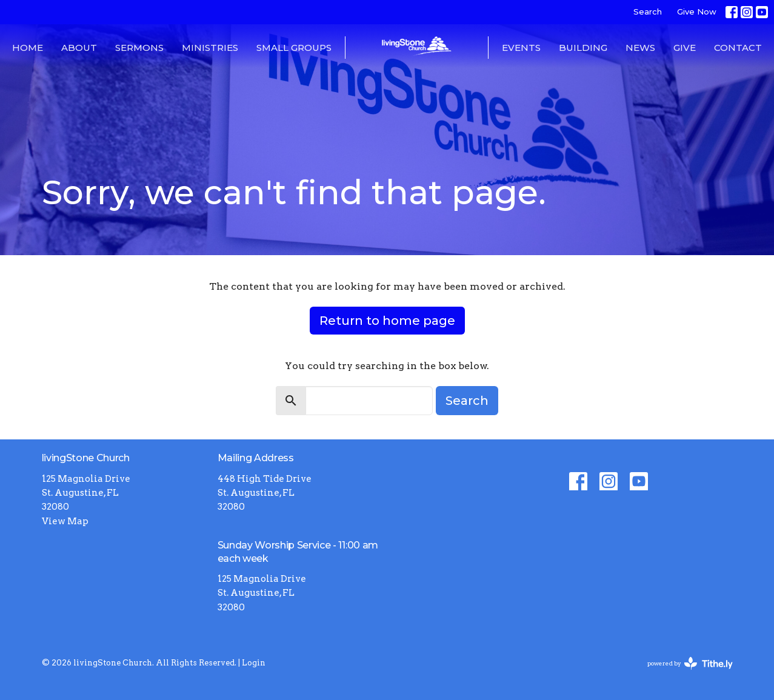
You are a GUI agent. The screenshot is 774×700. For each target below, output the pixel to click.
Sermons (139, 48)
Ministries (210, 48)
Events (521, 48)
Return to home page (387, 321)
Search (648, 12)
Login (254, 663)
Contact (738, 48)
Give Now (697, 12)
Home (28, 48)
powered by (690, 663)
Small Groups (294, 48)
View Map (65, 521)
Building (583, 48)
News (640, 48)
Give (685, 48)
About (79, 48)
